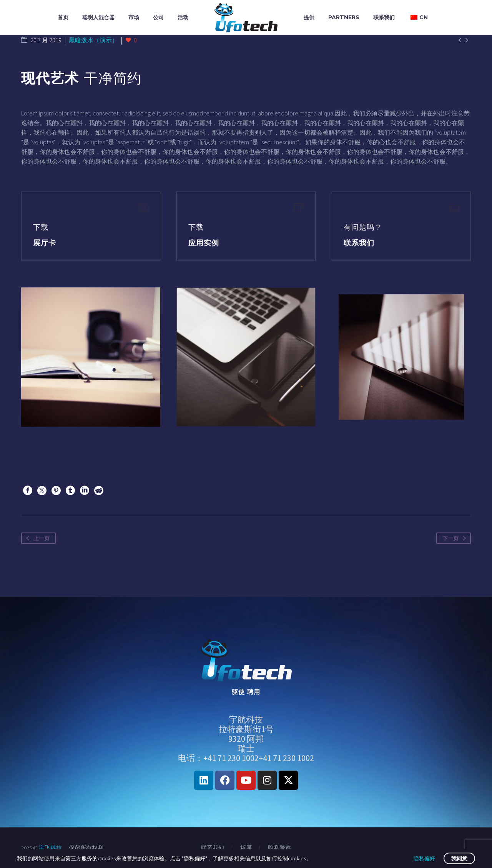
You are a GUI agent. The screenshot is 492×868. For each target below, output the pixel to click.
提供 (309, 17)
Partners (344, 17)
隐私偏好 (424, 858)
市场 (134, 17)
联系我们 (384, 17)
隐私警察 (279, 848)
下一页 (456, 538)
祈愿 (246, 848)
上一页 (36, 538)
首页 (63, 17)
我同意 (459, 858)
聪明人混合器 (98, 17)
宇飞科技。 (53, 848)
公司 (158, 17)
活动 (183, 17)
